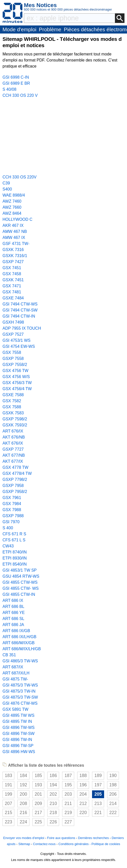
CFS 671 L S (14, 540)
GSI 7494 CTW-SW (20, 310)
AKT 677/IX (13, 461)
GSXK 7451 (13, 280)
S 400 (8, 528)
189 (98, 776)
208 (23, 803)
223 (8, 822)
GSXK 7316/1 (15, 256)
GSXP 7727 (13, 449)
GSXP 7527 (13, 334)
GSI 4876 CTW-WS (20, 703)
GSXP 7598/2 (15, 419)
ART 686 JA (13, 625)
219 (68, 813)
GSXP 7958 (13, 486)
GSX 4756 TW (15, 371)
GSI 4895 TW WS (18, 715)
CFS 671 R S (14, 534)
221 (98, 813)
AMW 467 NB (15, 231)
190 (113, 776)
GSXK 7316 (13, 250)
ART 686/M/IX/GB (18, 643)
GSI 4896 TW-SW (18, 734)
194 (53, 785)
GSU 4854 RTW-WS (21, 576)
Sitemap (24, 844)
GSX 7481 (12, 292)
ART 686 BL (13, 607)
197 (98, 785)
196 (83, 785)
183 (8, 776)
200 (23, 794)
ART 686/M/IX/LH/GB (22, 649)
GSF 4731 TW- (16, 244)
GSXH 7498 (13, 322)
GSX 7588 (12, 407)
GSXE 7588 (13, 395)
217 (38, 813)
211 (68, 803)
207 (8, 803)
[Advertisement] (63, 136)
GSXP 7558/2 (15, 365)
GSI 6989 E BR (16, 83)
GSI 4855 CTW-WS (20, 582)
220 (83, 813)
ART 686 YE (14, 613)
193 (38, 785)
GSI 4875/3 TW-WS (20, 685)
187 (68, 776)
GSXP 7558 (13, 359)
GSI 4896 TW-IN (17, 740)
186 (53, 776)
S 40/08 (9, 89)
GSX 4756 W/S (16, 377)
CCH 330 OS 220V (19, 177)
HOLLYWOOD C (17, 219)
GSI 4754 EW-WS (19, 346)
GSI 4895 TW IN (17, 721)
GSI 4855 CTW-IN (19, 594)
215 (8, 813)
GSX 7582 (12, 401)
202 (53, 794)
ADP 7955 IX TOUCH (22, 328)
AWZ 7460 (12, 201)
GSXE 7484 (13, 298)
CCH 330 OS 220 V (20, 95)
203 (68, 794)
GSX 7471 (12, 286)
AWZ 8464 (12, 213)
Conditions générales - (75, 844)
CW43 (8, 546)
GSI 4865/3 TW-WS (20, 661)
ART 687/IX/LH (16, 673)
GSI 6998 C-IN (16, 77)
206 (113, 794)
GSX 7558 (12, 352)
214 (113, 803)
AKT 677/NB (14, 455)
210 (53, 803)
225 (38, 822)
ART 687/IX (13, 667)
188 (83, 776)
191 (8, 785)
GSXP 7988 (13, 516)
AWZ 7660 (12, 207)
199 (8, 794)
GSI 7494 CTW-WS (20, 304)
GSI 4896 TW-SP (18, 746)
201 (38, 794)
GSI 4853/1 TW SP (20, 570)
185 (38, 776)
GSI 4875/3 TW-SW (20, 697)
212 (83, 803)
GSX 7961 (12, 498)
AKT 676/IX (13, 443)
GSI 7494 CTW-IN (19, 316)
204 (83, 794)
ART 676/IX (13, 431)
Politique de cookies (106, 844)
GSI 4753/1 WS (16, 340)
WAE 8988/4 (14, 195)
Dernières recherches (93, 838)
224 (23, 822)
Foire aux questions (61, 838)
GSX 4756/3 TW (17, 383)
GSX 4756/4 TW (17, 389)
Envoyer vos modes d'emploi (24, 838)
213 (98, 803)
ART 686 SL (13, 619)
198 (113, 785)
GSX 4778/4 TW (17, 473)
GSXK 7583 (13, 413)
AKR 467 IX (13, 225)
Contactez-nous (44, 844)
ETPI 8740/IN (15, 552)
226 (53, 822)
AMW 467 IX (14, 238)
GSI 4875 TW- (15, 679)
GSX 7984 (12, 504)
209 (38, 803)
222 (113, 813)
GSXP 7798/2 (15, 479)
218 (53, 813)
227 (68, 822)
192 (23, 785)
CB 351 (9, 655)
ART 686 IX (13, 600)
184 (23, 776)
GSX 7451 (12, 268)
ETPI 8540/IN (15, 564)
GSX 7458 (12, 274)
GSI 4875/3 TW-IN (19, 691)
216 (23, 813)
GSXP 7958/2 (15, 492)
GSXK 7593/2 (15, 425)
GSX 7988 (12, 510)
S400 (7, 189)
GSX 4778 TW (15, 467)
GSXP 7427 (13, 262)
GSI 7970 (11, 522)
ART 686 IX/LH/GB (19, 637)
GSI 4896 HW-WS (19, 752)
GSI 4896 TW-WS (18, 727)
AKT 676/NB (14, 437)
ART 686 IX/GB (16, 631)
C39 (6, 183)
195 (68, 785)
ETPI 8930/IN (15, 558)
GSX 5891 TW (15, 709)
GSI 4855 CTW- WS (21, 588)
